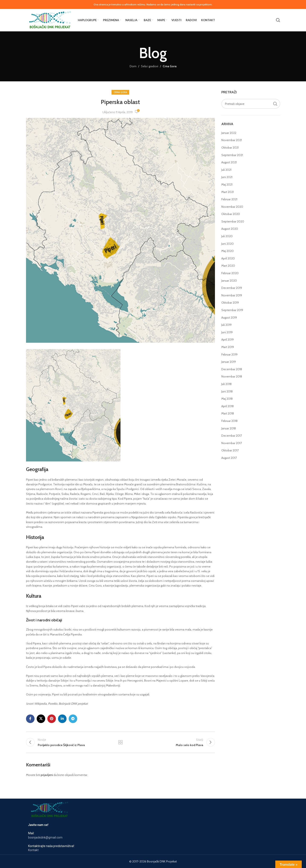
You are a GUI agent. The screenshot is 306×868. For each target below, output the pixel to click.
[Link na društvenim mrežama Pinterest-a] (52, 719)
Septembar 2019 (232, 310)
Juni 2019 (227, 332)
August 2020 (230, 229)
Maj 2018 (227, 399)
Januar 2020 (229, 281)
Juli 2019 (226, 325)
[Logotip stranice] (50, 20)
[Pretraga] (278, 20)
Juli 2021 (226, 170)
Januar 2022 (229, 133)
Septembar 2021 (232, 155)
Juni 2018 (227, 391)
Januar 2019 (229, 362)
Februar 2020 (230, 273)
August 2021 (229, 162)
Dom (133, 66)
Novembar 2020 (232, 207)
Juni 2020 (228, 244)
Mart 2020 (228, 266)
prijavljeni (47, 775)
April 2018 (228, 406)
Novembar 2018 (232, 376)
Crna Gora (170, 66)
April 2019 (228, 340)
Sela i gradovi (150, 66)
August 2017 (229, 458)
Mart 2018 (228, 413)
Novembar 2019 (232, 295)
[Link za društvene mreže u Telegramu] (73, 719)
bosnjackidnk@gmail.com (45, 837)
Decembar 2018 (232, 369)
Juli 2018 (226, 384)
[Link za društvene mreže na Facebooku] (30, 719)
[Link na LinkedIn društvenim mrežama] (62, 719)
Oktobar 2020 (231, 214)
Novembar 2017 (232, 443)
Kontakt (33, 850)
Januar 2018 (229, 428)
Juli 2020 (227, 236)
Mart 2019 (228, 347)
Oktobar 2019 (230, 303)
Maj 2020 (228, 251)
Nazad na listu (120, 742)
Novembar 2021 (232, 140)
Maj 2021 (227, 184)
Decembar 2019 (232, 288)
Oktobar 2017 (230, 450)
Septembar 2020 (233, 221)
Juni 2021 (227, 177)
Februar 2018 (229, 421)
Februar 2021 (229, 199)
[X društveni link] (41, 719)
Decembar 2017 (232, 436)
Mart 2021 (228, 192)
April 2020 (228, 258)
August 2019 (229, 318)
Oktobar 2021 (230, 148)
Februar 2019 (229, 354)
